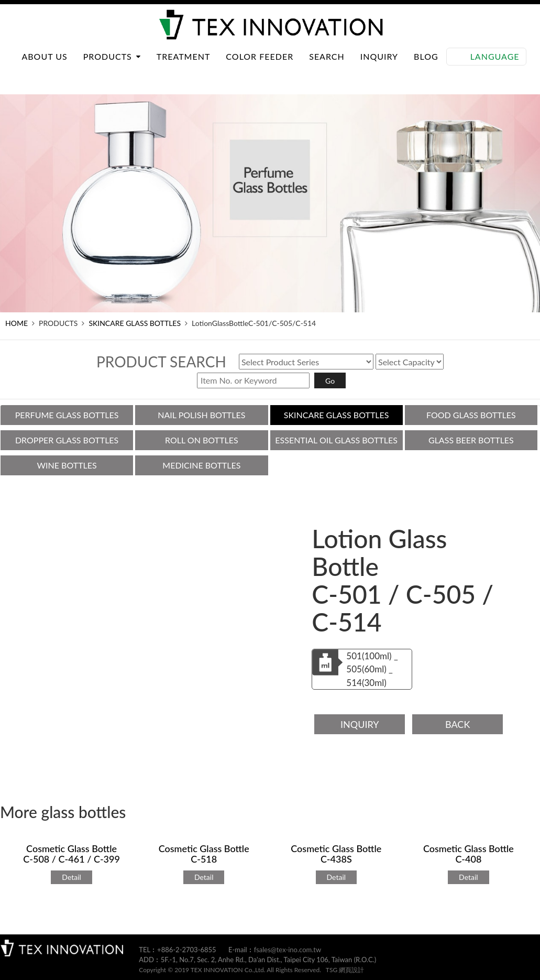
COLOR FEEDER (260, 67)
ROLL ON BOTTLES (202, 440)
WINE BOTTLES (67, 465)
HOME (16, 323)
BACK (458, 724)
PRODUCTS (112, 67)
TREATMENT (184, 67)
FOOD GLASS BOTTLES (471, 415)
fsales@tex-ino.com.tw (288, 950)
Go (330, 381)
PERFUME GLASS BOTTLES (67, 415)
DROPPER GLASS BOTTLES (67, 440)
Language (495, 67)
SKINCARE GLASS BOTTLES (135, 323)
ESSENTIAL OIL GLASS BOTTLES (336, 440)
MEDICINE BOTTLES (201, 465)
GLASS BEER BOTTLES (471, 440)
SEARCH (327, 67)
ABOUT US (44, 67)
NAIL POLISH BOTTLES (201, 415)
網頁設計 (351, 970)
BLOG (426, 67)
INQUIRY (379, 67)
